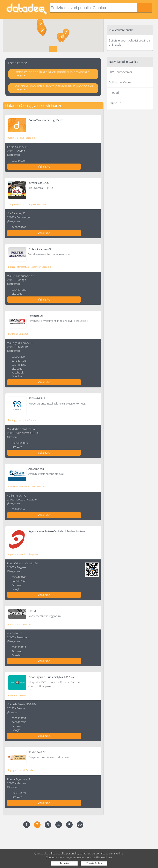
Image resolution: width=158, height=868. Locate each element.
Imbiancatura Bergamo (20, 624)
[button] (66, 33)
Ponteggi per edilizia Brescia (22, 420)
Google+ (17, 376)
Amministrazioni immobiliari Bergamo (27, 486)
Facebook (18, 372)
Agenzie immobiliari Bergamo (23, 554)
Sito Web (17, 294)
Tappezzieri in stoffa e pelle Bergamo (27, 204)
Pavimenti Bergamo (18, 334)
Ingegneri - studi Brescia (21, 770)
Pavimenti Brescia (17, 695)
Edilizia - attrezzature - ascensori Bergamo (30, 267)
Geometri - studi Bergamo (21, 138)
